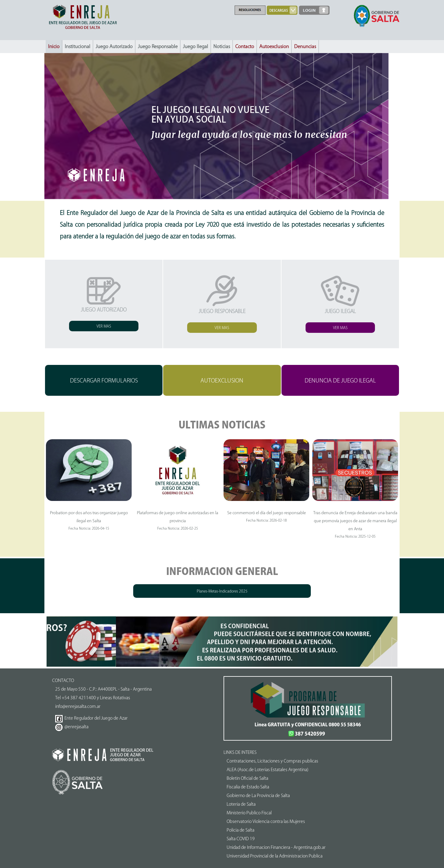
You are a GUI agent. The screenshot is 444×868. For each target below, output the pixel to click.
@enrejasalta (72, 727)
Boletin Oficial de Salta (247, 778)
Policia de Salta (240, 830)
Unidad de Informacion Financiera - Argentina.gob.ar (276, 847)
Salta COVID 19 (241, 839)
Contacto (245, 46)
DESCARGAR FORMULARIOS (104, 380)
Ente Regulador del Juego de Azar (91, 718)
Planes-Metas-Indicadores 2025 (222, 591)
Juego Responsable (158, 46)
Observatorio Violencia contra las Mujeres (266, 821)
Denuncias (305, 46)
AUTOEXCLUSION (222, 380)
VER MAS (104, 326)
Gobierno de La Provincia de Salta (258, 796)
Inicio (54, 46)
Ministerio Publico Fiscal (249, 813)
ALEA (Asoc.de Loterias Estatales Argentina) (267, 770)
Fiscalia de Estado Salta (248, 787)
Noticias (222, 46)
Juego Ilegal (195, 46)
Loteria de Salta (241, 804)
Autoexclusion (274, 46)
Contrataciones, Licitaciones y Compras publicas (272, 761)
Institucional (78, 46)
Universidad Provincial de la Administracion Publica (275, 856)
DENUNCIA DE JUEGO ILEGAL (340, 380)
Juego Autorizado (114, 46)
